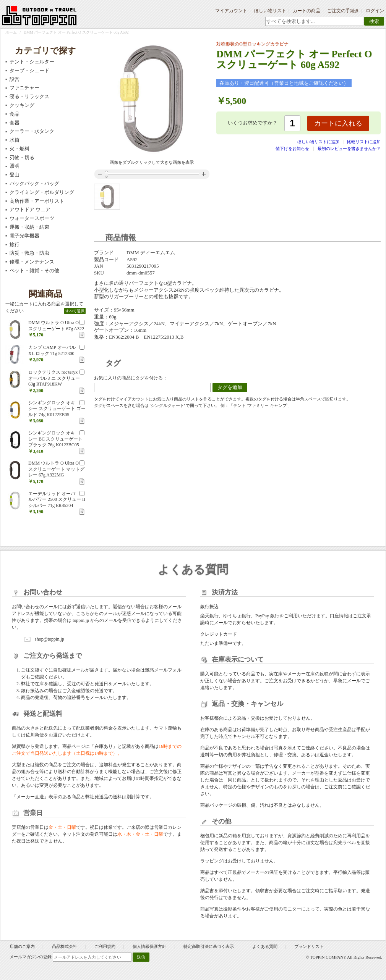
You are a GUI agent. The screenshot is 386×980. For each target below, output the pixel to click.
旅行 (15, 245)
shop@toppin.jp (49, 639)
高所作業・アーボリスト (37, 201)
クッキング (22, 105)
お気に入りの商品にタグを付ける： (131, 378)
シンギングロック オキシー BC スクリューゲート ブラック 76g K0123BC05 (55, 439)
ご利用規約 (105, 946)
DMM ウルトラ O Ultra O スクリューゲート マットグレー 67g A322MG (56, 469)
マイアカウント (231, 11)
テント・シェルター (32, 62)
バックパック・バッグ (34, 183)
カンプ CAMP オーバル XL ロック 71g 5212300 (52, 350)
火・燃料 (19, 149)
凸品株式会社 (65, 946)
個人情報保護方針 (149, 946)
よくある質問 (265, 946)
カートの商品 (307, 11)
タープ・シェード (29, 70)
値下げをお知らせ (292, 149)
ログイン (375, 11)
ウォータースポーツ (32, 218)
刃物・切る (22, 157)
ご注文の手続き (343, 11)
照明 (15, 166)
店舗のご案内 (22, 946)
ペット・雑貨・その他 (34, 270)
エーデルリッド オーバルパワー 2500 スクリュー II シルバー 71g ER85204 (57, 500)
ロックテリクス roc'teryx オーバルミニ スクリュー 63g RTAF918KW (54, 378)
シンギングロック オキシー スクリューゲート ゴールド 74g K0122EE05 (57, 409)
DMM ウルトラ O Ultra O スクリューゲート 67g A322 (56, 326)
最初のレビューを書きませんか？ (349, 149)
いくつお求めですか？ (253, 123)
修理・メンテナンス (32, 262)
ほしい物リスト (270, 11)
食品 (15, 114)
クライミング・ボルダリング (42, 192)
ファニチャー (24, 88)
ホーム (11, 32)
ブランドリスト (309, 946)
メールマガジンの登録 (31, 957)
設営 (15, 79)
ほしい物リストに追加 (319, 142)
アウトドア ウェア (30, 209)
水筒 (15, 140)
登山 (15, 175)
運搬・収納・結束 (29, 227)
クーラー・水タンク (32, 131)
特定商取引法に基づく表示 (209, 946)
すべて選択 (75, 311)
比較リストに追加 (364, 142)
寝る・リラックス (29, 96)
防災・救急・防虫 (29, 253)
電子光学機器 (24, 236)
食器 (15, 123)
